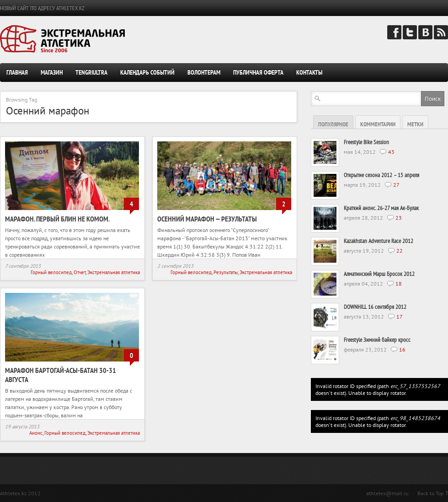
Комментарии (378, 124)
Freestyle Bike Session (366, 142)
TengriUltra (91, 72)
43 (391, 152)
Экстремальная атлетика (114, 272)
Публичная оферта (258, 72)
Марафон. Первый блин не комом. (57, 219)
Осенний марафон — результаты (207, 219)
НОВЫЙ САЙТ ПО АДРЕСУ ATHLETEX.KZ (42, 8)
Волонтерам (204, 72)
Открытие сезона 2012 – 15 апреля (381, 175)
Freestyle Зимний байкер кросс (377, 340)
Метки (415, 124)
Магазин (52, 72)
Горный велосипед (51, 272)
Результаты (226, 272)
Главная (17, 72)
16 (402, 349)
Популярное (333, 124)
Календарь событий (147, 72)
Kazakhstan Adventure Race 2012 (379, 241)
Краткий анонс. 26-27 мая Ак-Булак (381, 208)
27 (396, 185)
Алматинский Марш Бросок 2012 (379, 274)
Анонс (36, 433)
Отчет (80, 272)
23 (399, 218)
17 (400, 316)
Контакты (309, 72)
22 (400, 251)
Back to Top (430, 493)
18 (399, 283)
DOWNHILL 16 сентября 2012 (375, 307)
